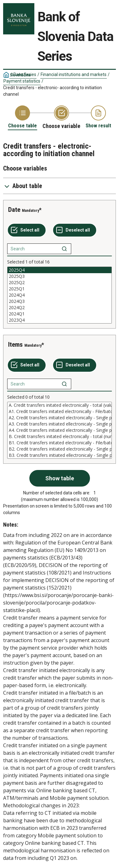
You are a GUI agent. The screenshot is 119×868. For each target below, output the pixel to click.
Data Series (25, 74)
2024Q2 (59, 308)
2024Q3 (59, 301)
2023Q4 (59, 320)
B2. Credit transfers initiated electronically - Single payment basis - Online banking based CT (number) (59, 449)
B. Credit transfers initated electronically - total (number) (59, 437)
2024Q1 (59, 314)
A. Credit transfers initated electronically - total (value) (59, 405)
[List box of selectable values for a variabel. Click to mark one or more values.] (59, 295)
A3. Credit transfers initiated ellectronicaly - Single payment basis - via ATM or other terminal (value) (59, 424)
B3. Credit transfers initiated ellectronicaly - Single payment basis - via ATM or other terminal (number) (59, 455)
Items (15, 345)
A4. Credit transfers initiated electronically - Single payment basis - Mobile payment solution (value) (59, 430)
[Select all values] (27, 230)
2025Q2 (59, 283)
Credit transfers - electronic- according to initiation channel (52, 91)
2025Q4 (59, 270)
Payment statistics (22, 81)
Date (14, 210)
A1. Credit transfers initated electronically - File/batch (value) (59, 411)
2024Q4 (59, 295)
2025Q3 (59, 276)
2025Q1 (59, 289)
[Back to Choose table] (22, 117)
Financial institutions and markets (74, 74)
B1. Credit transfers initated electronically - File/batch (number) (59, 443)
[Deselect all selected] (75, 230)
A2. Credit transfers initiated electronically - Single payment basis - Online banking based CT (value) (59, 418)
